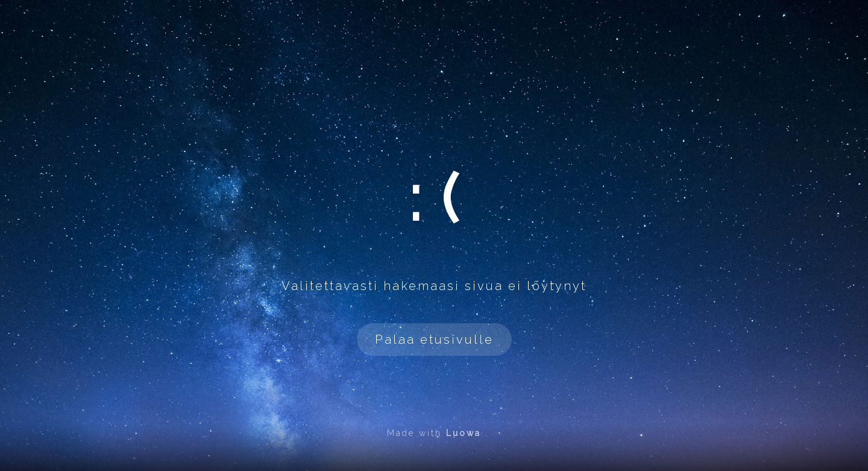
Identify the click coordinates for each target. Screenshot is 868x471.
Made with (434, 433)
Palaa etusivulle (434, 340)
